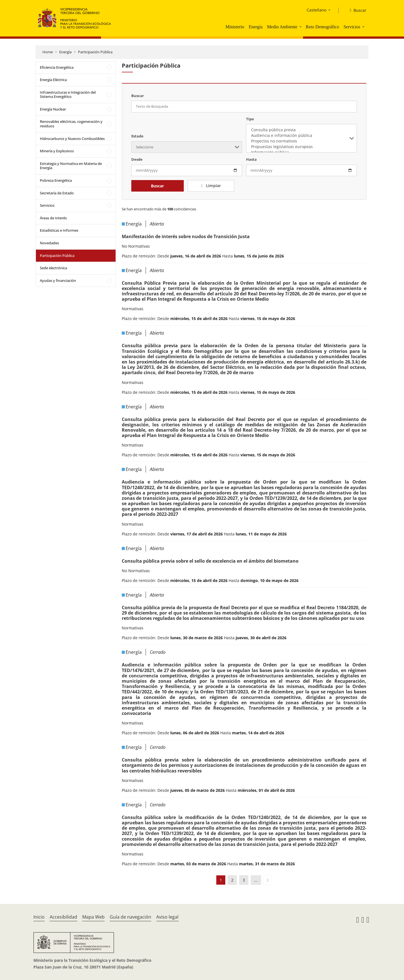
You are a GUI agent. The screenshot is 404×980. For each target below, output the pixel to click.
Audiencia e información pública (301, 135)
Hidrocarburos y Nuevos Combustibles (72, 139)
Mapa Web (93, 917)
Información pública (301, 152)
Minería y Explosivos (57, 151)
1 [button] (221, 880)
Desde (137, 159)
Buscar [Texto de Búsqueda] (138, 96)
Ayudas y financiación (58, 280)
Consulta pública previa (301, 130)
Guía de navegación (130, 917)
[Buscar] (356, 10)
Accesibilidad (63, 917)
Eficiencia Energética (57, 67)
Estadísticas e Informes (59, 230)
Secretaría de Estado (57, 193)
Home (48, 52)
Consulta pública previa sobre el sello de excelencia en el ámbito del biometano (210, 561)
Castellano (316, 10)
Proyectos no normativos (301, 141)
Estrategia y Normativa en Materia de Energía (71, 166)
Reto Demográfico (322, 27)
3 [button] (244, 880)
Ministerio (235, 27)
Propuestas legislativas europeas (301, 147)
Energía (255, 27)
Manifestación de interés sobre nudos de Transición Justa (186, 236)
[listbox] (301, 138)
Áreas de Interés (53, 218)
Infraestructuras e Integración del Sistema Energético (68, 95)
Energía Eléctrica (53, 80)
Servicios (352, 27)
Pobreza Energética (56, 180)
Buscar (157, 186)
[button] (301, 27)
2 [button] (232, 880)
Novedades (49, 243)
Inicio (39, 917)
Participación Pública (95, 52)
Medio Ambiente (282, 27)
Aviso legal (167, 917)
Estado (137, 136)
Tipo (250, 119)
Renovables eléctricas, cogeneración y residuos (71, 124)
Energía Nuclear (53, 109)
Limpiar (213, 186)
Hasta (251, 159)
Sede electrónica (53, 268)
